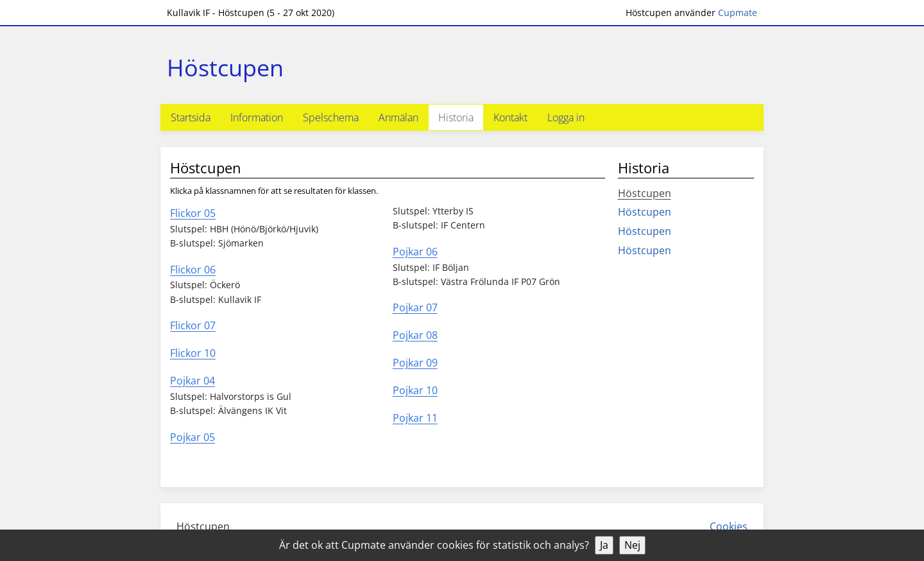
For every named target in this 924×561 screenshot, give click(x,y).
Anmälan (398, 117)
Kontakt (510, 117)
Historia (456, 117)
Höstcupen (645, 193)
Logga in (566, 117)
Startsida (191, 117)
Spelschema (331, 117)
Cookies (729, 526)
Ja (604, 545)
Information (257, 117)
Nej (632, 545)
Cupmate (738, 13)
